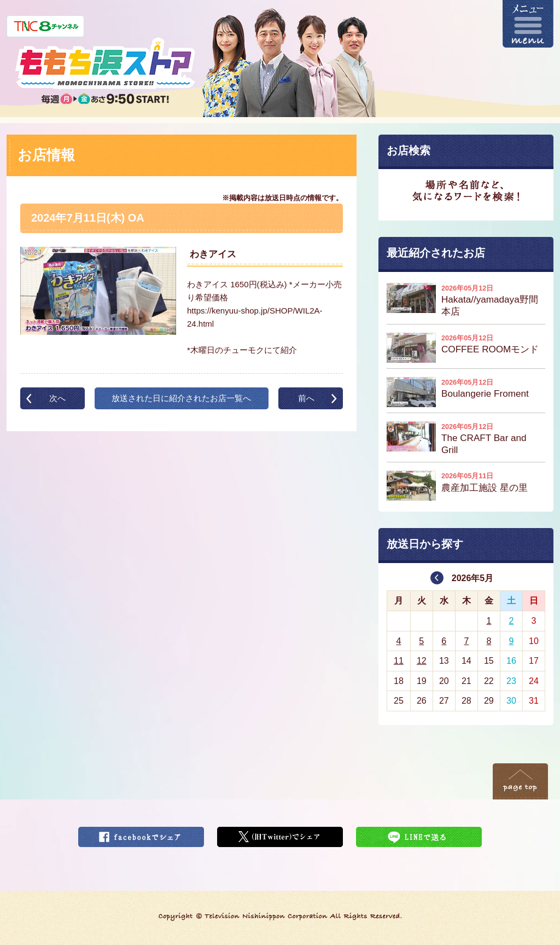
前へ (306, 398)
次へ (57, 398)
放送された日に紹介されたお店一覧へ (181, 398)
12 (422, 661)
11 (399, 661)
